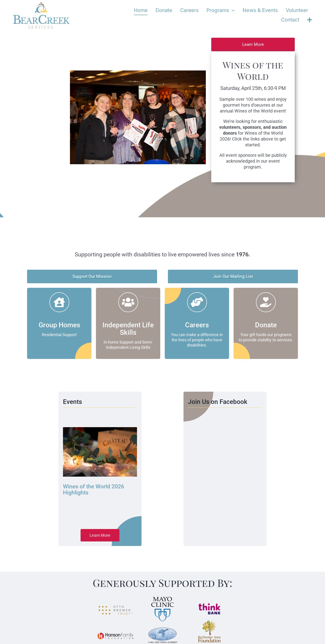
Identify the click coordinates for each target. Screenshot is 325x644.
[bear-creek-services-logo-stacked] (41, 4)
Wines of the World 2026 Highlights (94, 489)
